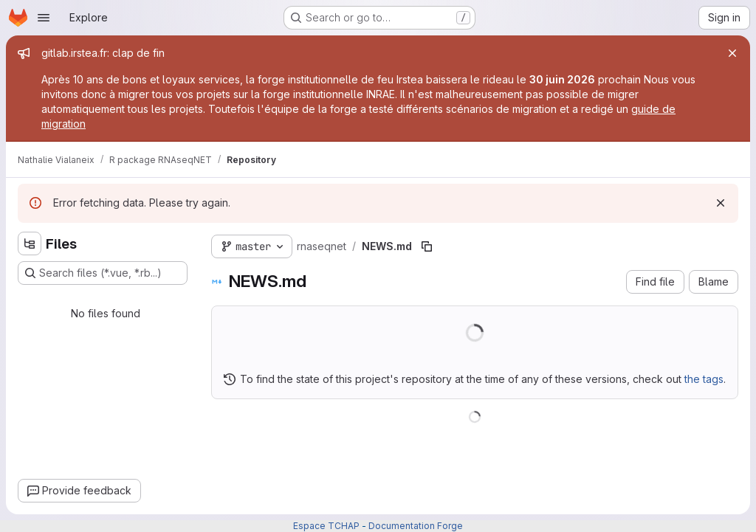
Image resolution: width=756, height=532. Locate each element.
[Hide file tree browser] (30, 243)
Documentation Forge (416, 526)
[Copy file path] (427, 246)
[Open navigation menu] (44, 18)
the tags (704, 379)
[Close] (732, 53)
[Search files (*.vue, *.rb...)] (103, 273)
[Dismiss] (721, 203)
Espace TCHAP (326, 526)
